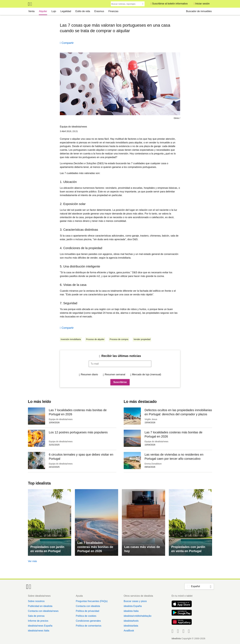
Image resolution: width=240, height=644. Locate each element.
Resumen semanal (115, 374)
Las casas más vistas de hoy (142, 549)
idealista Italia (131, 611)
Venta (31, 11)
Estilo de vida (83, 11)
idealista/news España (40, 626)
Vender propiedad (142, 339)
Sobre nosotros (36, 601)
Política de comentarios (89, 626)
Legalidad (66, 11)
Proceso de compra (119, 339)
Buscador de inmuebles (199, 11)
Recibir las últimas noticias (121, 356)
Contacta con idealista (88, 606)
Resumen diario (89, 374)
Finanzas (113, 11)
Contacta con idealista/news (43, 611)
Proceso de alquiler (95, 339)
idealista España (133, 606)
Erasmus (99, 11)
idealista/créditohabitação (138, 616)
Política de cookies (86, 616)
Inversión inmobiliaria (71, 339)
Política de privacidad (87, 611)
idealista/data (131, 626)
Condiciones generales (88, 621)
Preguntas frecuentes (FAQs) (92, 601)
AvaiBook (129, 631)
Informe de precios (38, 621)
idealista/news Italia (39, 631)
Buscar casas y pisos (135, 601)
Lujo (54, 11)
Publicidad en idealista (40, 606)
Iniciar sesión (202, 4)
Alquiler (43, 11)
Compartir (68, 43)
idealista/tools (131, 621)
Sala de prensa (36, 616)
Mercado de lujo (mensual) (146, 374)
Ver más (32, 561)
